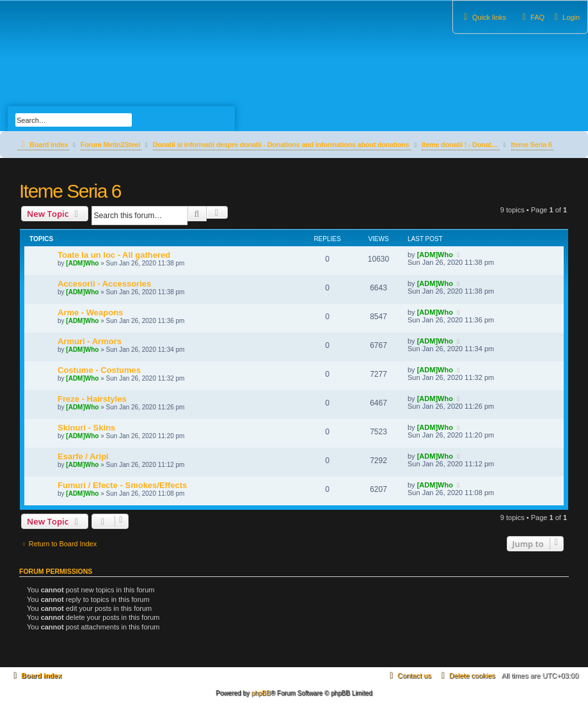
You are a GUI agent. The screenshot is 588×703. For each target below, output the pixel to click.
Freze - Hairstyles (92, 399)
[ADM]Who (82, 263)
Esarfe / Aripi (83, 456)
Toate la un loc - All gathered (114, 255)
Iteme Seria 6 (70, 191)
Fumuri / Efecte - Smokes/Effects (122, 485)
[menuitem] (565, 17)
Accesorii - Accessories (104, 284)
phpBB (261, 693)
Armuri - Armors (90, 341)
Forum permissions (56, 571)
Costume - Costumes (99, 370)
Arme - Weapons (90, 312)
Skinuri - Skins (86, 428)
